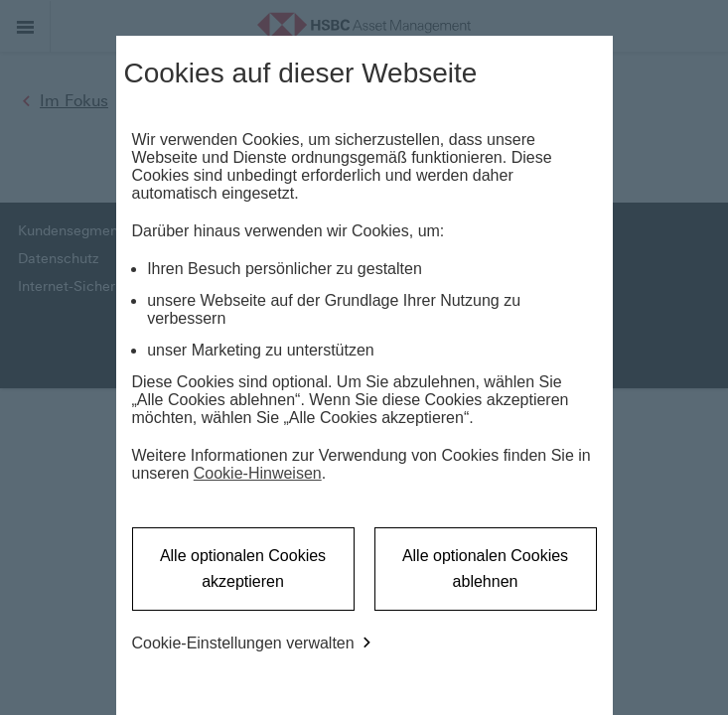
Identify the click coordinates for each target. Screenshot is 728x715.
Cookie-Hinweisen (258, 473)
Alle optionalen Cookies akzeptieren (243, 569)
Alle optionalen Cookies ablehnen (485, 569)
